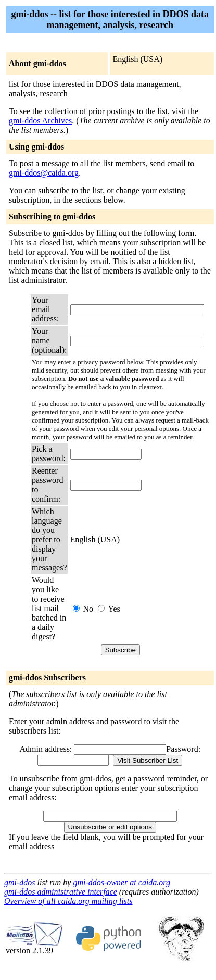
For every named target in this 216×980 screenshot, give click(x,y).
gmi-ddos (20, 882)
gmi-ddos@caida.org (44, 173)
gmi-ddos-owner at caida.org (122, 882)
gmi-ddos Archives (40, 121)
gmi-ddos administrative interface (61, 892)
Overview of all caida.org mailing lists (68, 901)
